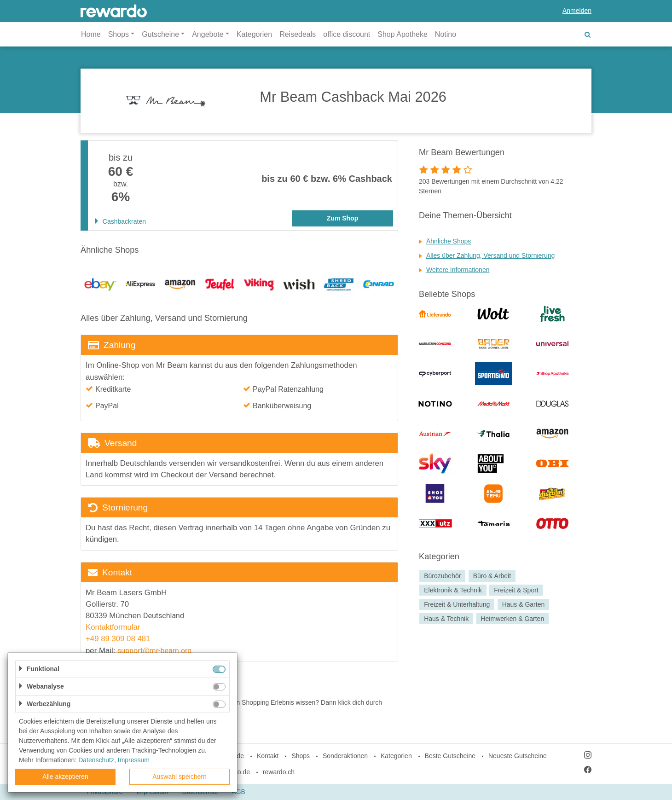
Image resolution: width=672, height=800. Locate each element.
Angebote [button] (208, 34)
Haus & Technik (446, 619)
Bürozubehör (442, 576)
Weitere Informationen (458, 270)
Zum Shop (342, 218)
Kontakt (268, 756)
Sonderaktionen (345, 756)
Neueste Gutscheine (518, 756)
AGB (238, 792)
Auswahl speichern (180, 777)
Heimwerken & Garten (512, 619)
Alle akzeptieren (65, 777)
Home (91, 34)
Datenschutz (96, 760)
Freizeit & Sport (516, 590)
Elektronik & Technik (453, 590)
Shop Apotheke (403, 34)
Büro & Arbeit (492, 576)
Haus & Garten (524, 604)
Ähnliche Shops (449, 241)
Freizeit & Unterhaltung (457, 604)
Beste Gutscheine (450, 756)
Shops (301, 756)
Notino (446, 34)
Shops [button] (119, 34)
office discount (347, 34)
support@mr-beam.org (154, 651)
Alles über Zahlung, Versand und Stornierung (490, 255)
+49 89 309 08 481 (119, 639)
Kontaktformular (113, 627)
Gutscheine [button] (160, 34)
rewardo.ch (279, 772)
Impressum (134, 760)
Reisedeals (298, 34)
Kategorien (254, 34)
